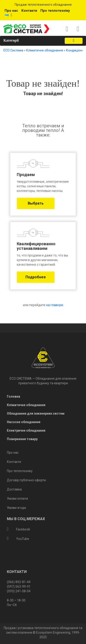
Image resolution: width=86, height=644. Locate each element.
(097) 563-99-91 (19, 587)
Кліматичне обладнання (45, 50)
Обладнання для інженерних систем (36, 413)
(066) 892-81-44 (19, 582)
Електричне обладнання (26, 430)
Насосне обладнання (24, 422)
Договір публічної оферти (26, 480)
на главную (54, 305)
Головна (14, 396)
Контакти (29, 11)
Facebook (18, 529)
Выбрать (36, 203)
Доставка (14, 489)
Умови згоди (16, 508)
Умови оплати (17, 499)
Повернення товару (22, 439)
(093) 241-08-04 (19, 591)
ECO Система (13, 50)
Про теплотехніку (55, 11)
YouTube (18, 539)
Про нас (11, 11)
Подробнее (36, 277)
